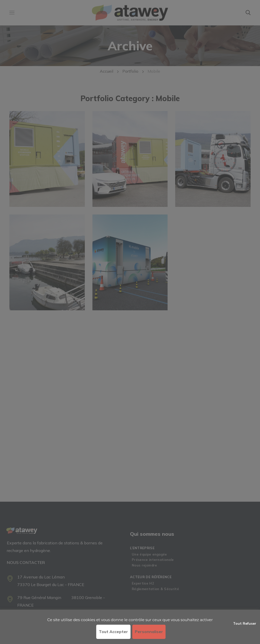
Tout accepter (113, 632)
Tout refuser (245, 623)
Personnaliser (149, 632)
